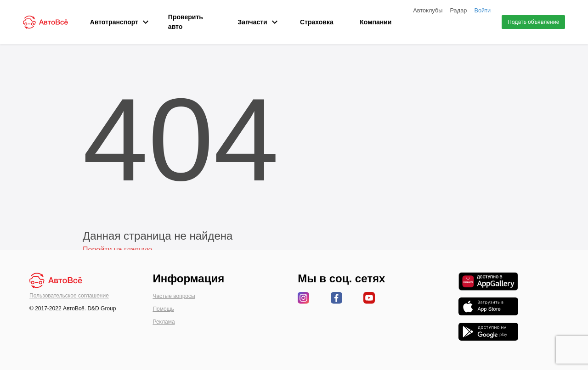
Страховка (317, 22)
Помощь (163, 309)
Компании (376, 22)
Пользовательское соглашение (69, 296)
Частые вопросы (174, 296)
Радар (458, 10)
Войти (482, 10)
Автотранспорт (116, 22)
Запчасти (256, 22)
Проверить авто (186, 22)
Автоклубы (428, 10)
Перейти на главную (117, 249)
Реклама (164, 322)
